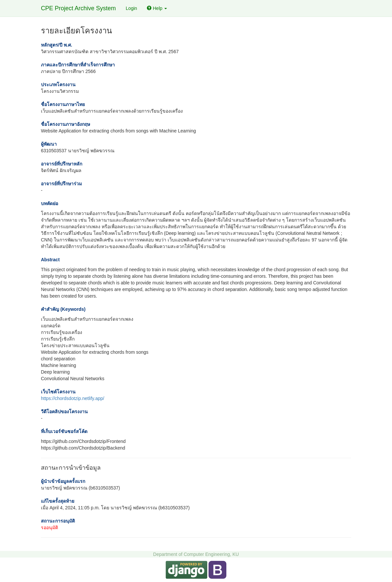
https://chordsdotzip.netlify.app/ (73, 398)
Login (131, 8)
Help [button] (157, 8)
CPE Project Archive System (78, 8)
